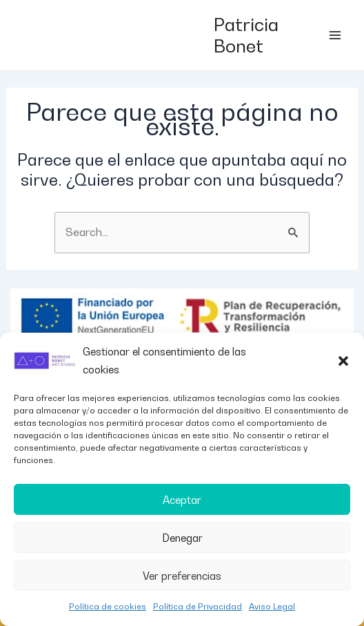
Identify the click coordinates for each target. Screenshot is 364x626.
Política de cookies (108, 606)
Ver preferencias (182, 576)
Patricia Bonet (246, 35)
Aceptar (182, 500)
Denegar (182, 538)
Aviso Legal (272, 606)
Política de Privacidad (198, 606)
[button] (343, 361)
